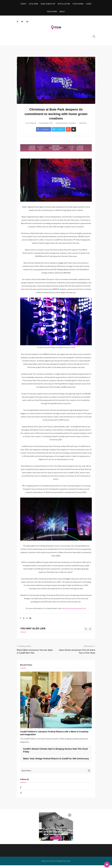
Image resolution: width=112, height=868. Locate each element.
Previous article (25, 649)
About (62, 14)
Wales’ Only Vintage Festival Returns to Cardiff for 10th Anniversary (56, 761)
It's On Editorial (31, 126)
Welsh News (52, 14)
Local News (34, 4)
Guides (87, 4)
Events (25, 4)
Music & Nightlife (48, 4)
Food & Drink (77, 4)
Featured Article (61, 126)
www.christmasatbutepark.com (74, 611)
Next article (89, 649)
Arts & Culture (64, 4)
